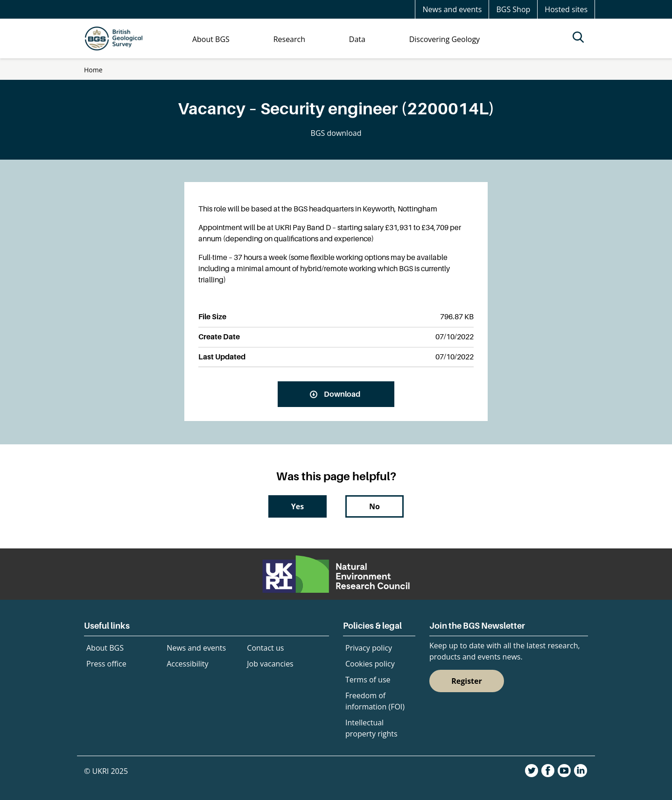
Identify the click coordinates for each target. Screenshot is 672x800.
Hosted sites (566, 9)
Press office (106, 664)
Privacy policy (369, 648)
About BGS (105, 648)
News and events (452, 9)
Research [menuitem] (289, 39)
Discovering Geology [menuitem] (444, 39)
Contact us (265, 648)
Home (93, 70)
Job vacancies (270, 664)
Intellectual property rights (371, 728)
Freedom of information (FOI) (375, 701)
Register (467, 681)
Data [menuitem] (357, 39)
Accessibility (187, 664)
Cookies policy (370, 664)
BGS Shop (513, 9)
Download (342, 394)
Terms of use (368, 680)
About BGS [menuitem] (211, 39)
